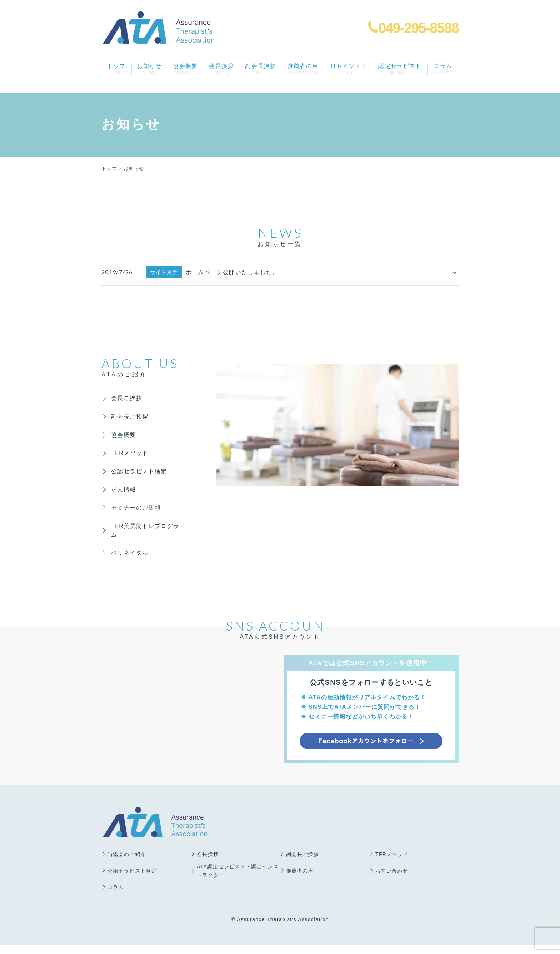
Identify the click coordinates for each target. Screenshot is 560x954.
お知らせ (149, 69)
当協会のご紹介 (127, 863)
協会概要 (186, 69)
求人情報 (124, 495)
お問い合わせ (392, 880)
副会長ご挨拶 (131, 418)
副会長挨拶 (261, 69)
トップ (116, 69)
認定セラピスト (400, 69)
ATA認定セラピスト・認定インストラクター (238, 880)
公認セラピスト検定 (140, 476)
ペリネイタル (131, 561)
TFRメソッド (348, 69)
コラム (443, 69)
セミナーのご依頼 (137, 514)
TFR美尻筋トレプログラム (143, 538)
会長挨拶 (222, 69)
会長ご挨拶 (128, 398)
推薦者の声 (303, 69)
